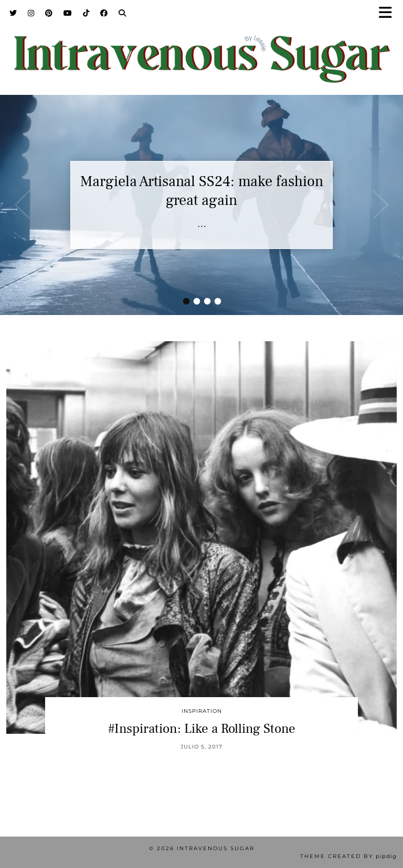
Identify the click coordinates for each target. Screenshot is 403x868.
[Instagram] (31, 13)
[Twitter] (13, 13)
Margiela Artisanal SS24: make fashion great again (202, 191)
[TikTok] (86, 13)
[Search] (123, 13)
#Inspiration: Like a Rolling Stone (202, 729)
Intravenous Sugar (216, 848)
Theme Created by (348, 856)
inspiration (202, 711)
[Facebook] (104, 13)
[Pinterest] (49, 13)
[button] (389, 13)
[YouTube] (68, 13)
